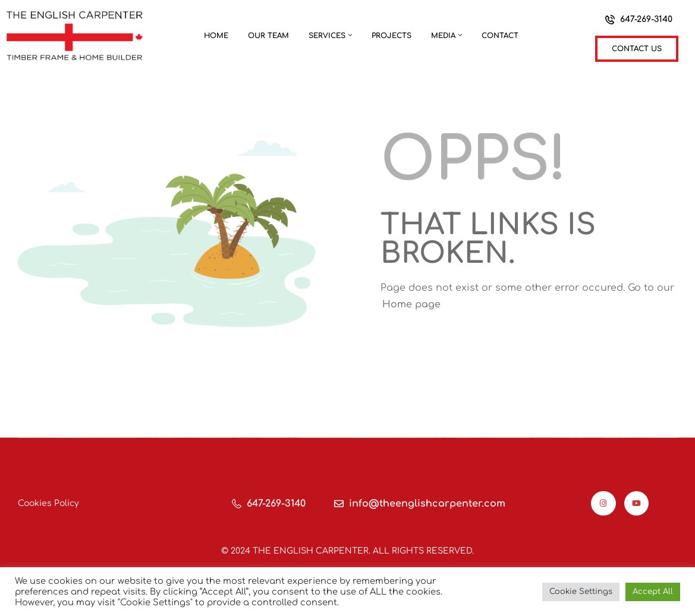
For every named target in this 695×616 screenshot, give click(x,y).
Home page (411, 304)
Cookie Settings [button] (581, 592)
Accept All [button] (653, 592)
